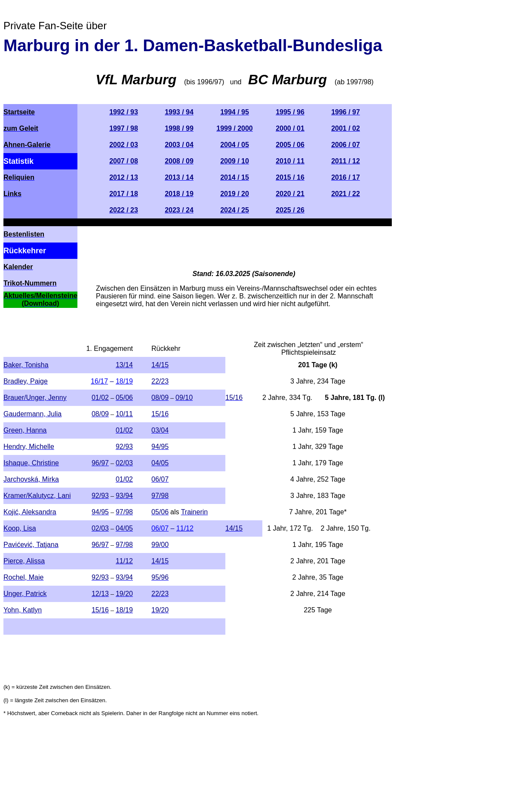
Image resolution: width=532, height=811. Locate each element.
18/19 (124, 381)
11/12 (185, 528)
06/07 (160, 528)
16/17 (99, 381)
